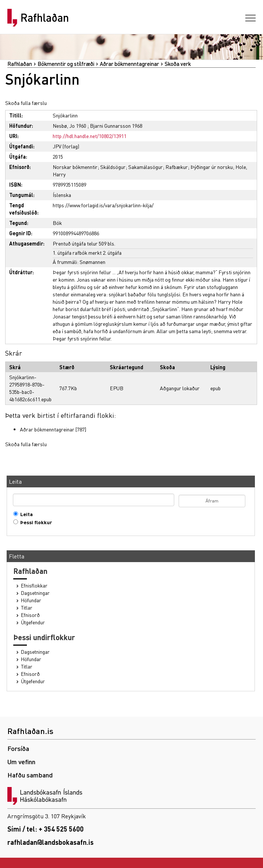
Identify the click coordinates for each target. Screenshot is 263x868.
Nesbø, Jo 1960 (69, 126)
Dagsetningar (35, 593)
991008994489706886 (76, 233)
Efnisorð (30, 615)
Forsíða (18, 748)
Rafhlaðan (45, 18)
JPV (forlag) (66, 146)
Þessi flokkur (34, 522)
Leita (25, 514)
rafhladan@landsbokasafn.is (50, 842)
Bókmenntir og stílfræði (66, 64)
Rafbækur (177, 167)
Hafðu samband (30, 775)
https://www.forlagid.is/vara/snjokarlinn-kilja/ (103, 205)
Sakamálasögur (145, 167)
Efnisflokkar (34, 585)
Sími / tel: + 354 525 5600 (45, 829)
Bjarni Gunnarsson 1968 (116, 126)
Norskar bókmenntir (75, 167)
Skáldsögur (113, 167)
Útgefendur (33, 622)
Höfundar (31, 600)
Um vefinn (21, 761)
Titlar (27, 608)
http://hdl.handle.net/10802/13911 (90, 136)
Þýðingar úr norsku (212, 167)
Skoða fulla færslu (26, 103)
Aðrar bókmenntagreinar (129, 64)
